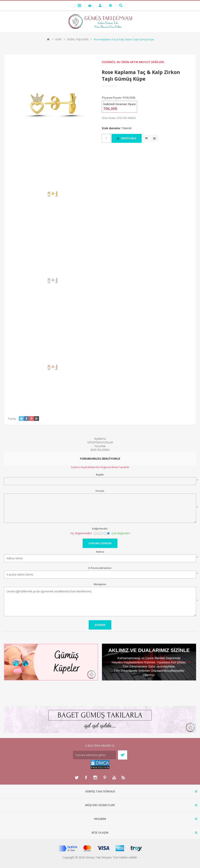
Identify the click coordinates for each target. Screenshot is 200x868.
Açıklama (100, 439)
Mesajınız (100, 584)
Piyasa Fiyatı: (112, 98)
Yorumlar (100, 446)
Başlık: (100, 475)
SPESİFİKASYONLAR (100, 442)
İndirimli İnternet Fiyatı (119, 104)
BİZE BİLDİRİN (100, 450)
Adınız (100, 552)
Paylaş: (12, 419)
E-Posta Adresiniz (100, 568)
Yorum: (100, 491)
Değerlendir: (100, 529)
